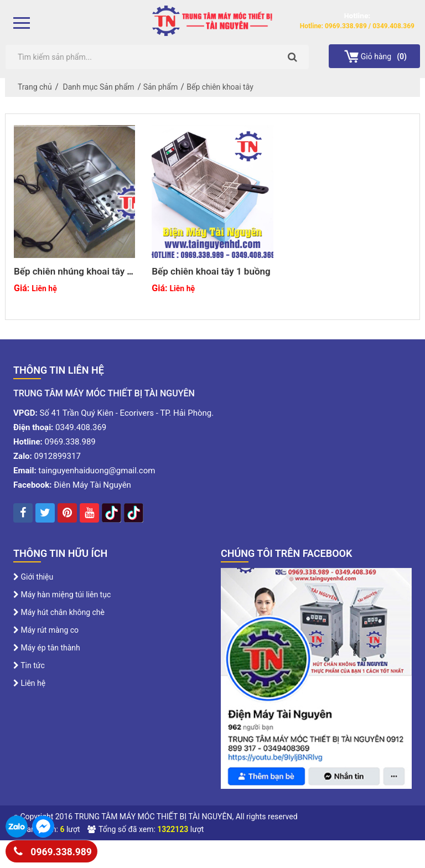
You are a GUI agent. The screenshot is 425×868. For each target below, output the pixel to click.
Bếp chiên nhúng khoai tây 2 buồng (73, 277)
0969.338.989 (53, 850)
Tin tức (29, 665)
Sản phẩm (161, 87)
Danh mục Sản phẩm (99, 87)
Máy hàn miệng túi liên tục (62, 595)
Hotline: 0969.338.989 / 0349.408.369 (357, 26)
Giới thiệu (33, 577)
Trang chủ (35, 87)
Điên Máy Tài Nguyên (92, 485)
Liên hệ (29, 683)
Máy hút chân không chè (59, 612)
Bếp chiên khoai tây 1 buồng (211, 271)
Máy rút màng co (46, 630)
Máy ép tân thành (47, 648)
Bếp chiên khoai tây (220, 87)
